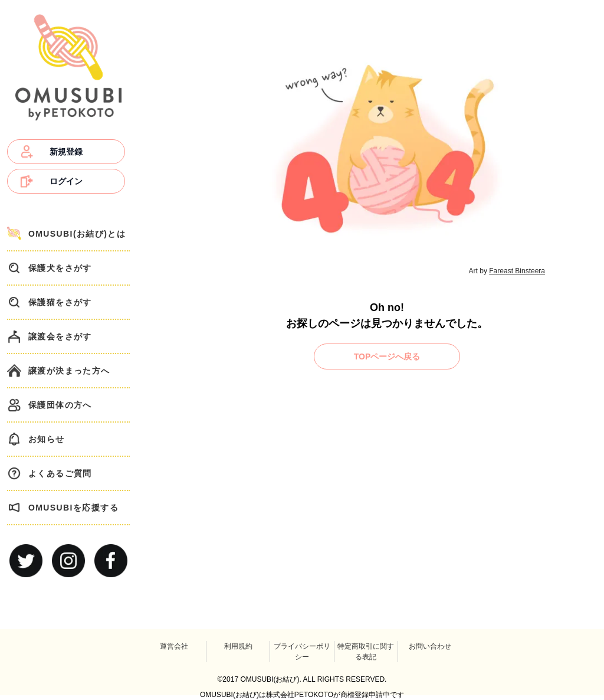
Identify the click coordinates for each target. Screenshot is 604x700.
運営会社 (174, 646)
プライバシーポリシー (302, 652)
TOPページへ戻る (387, 356)
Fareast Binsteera (517, 271)
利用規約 (238, 646)
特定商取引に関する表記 (366, 652)
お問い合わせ (430, 646)
